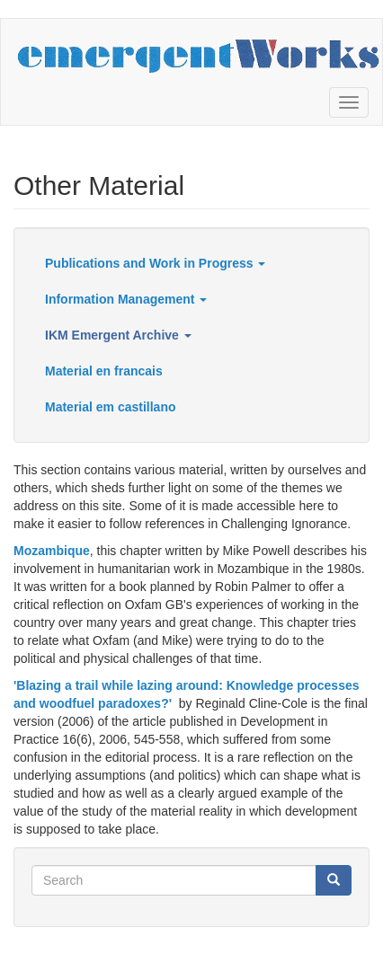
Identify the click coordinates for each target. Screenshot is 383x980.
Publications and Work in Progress (155, 263)
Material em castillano (111, 407)
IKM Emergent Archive (118, 335)
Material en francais (104, 371)
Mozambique (52, 551)
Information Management (126, 299)
